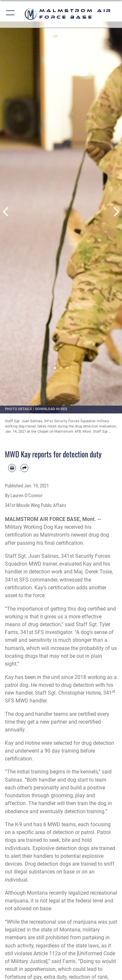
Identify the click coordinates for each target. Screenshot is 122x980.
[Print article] (12, 468)
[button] (11, 14)
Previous (6, 212)
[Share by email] (24, 468)
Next (116, 212)
